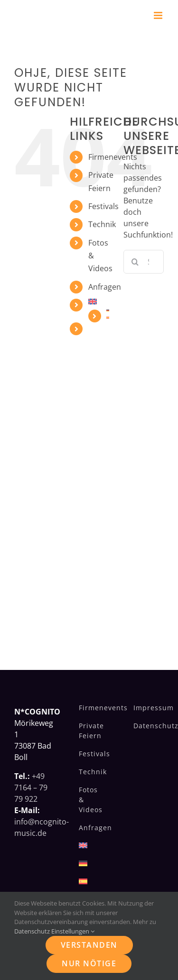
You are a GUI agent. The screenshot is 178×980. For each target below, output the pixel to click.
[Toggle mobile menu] (159, 15)
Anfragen (105, 287)
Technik (102, 224)
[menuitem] (99, 302)
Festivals (103, 206)
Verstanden (89, 945)
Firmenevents (113, 157)
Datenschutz (32, 931)
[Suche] (135, 262)
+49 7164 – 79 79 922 (31, 788)
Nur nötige (89, 963)
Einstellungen (73, 931)
